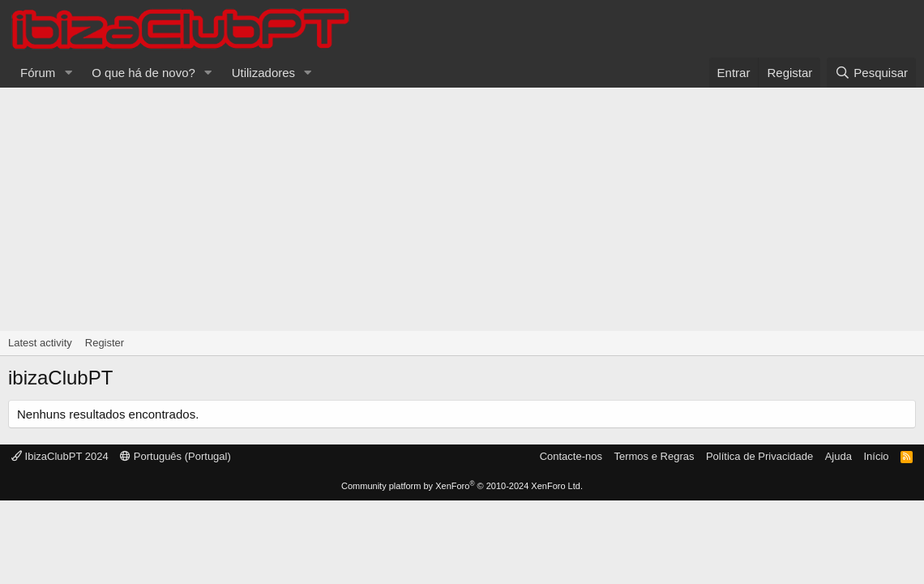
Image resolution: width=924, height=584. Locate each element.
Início (876, 456)
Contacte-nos (571, 456)
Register (105, 343)
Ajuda (838, 456)
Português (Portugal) (175, 456)
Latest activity (40, 343)
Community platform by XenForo (462, 486)
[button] (68, 73)
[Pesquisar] (871, 73)
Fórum (38, 73)
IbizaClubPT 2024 (60, 456)
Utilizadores (263, 73)
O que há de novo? (143, 73)
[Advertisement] (462, 209)
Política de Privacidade (759, 456)
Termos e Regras (654, 456)
